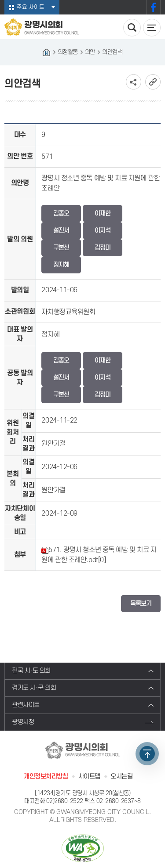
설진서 (61, 231)
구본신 (61, 248)
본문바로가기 (0, 0)
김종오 (61, 213)
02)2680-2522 (65, 801)
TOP (147, 754)
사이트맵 (89, 777)
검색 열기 (132, 28)
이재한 (103, 213)
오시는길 (121, 777)
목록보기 (141, 604)
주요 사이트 (31, 7)
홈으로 (47, 52)
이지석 (103, 231)
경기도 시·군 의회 (34, 688)
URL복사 (153, 82)
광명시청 (23, 722)
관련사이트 (26, 705)
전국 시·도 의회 (31, 671)
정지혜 (61, 265)
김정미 (103, 248)
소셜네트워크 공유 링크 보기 (134, 82)
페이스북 (153, 7)
